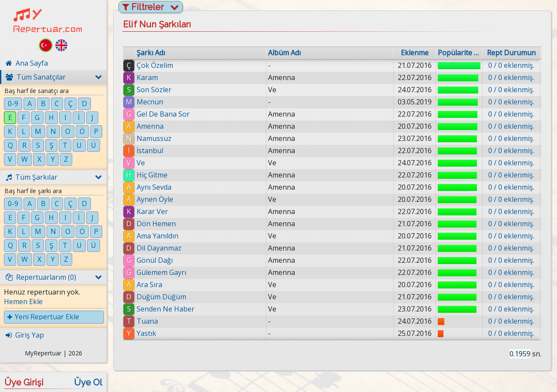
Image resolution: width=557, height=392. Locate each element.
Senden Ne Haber (166, 309)
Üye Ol (88, 382)
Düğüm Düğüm (161, 297)
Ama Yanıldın (158, 236)
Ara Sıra (149, 285)
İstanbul (150, 151)
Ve (141, 163)
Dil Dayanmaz (159, 248)
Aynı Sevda (154, 187)
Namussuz (154, 138)
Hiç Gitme (152, 175)
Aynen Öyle (155, 199)
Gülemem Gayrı (161, 272)
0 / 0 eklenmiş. (511, 65)
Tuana (147, 321)
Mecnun (150, 102)
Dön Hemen (156, 224)
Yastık (146, 333)
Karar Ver (152, 211)
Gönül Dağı (155, 260)
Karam (147, 77)
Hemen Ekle (23, 302)
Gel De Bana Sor (163, 114)
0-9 (13, 104)
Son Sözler (154, 90)
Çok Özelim (155, 65)
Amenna (150, 126)
